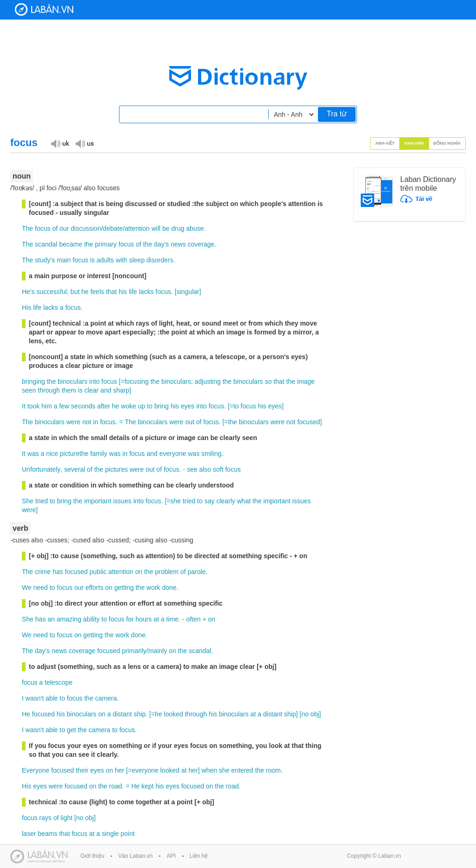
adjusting (208, 381)
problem (167, 572)
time (172, 619)
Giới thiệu (92, 856)
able (52, 698)
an (51, 619)
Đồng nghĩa (447, 143)
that (111, 292)
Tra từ (337, 114)
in (96, 422)
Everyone (36, 770)
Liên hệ (199, 856)
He (26, 714)
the (89, 244)
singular (188, 292)
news (178, 244)
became (71, 244)
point (128, 834)
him (47, 406)
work (153, 588)
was (33, 454)
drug (178, 228)
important (98, 501)
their (82, 770)
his (123, 292)
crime (43, 572)
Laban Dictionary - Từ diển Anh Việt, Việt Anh (44, 10)
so (268, 381)
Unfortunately (41, 469)
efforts (95, 588)
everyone (173, 454)
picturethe (74, 454)
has (58, 572)
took (33, 406)
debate (113, 228)
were (73, 422)
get (71, 730)
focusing (137, 381)
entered (242, 770)
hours (143, 619)
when (209, 770)
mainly (158, 651)
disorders (160, 260)
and (106, 390)
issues (122, 501)
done (169, 588)
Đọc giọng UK (60, 143)
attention (137, 228)
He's (28, 292)
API (171, 856)
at (156, 619)
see (192, 469)
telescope (59, 682)
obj (315, 714)
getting (124, 588)
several (75, 469)
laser (29, 834)
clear (92, 390)
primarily (134, 651)
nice (52, 454)
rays (45, 818)
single (110, 834)
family (99, 454)
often (193, 619)
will (156, 228)
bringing (33, 381)
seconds (83, 406)
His (26, 307)
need (41, 588)
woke (129, 406)
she (176, 501)
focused (308, 422)
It (24, 406)
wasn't (35, 698)
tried (42, 501)
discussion (86, 228)
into (95, 381)
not (87, 422)
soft (218, 469)
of (55, 228)
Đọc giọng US (85, 143)
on (139, 572)
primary (106, 244)
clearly (225, 501)
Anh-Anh (414, 143)
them (69, 390)
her (119, 770)
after (104, 406)
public (98, 572)
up (142, 406)
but (75, 292)
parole (197, 572)
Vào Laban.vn (135, 856)
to (150, 406)
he (85, 292)
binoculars (73, 381)
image (306, 381)
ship (140, 714)
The (27, 228)
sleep (137, 260)
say (210, 501)
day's (161, 244)
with (122, 260)
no (305, 714)
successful (51, 292)
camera (106, 698)
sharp (121, 390)
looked (174, 714)
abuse (195, 228)
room (273, 770)
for (130, 619)
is (93, 260)
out (189, 422)
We (27, 588)
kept (147, 786)
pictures (116, 469)
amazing (69, 619)
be (166, 228)
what (244, 501)
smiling (212, 454)
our (64, 228)
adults (105, 260)
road (116, 786)
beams (47, 834)
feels (97, 292)
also (205, 469)
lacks (146, 292)
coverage (201, 244)
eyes (188, 406)
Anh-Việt (385, 143)
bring (162, 406)
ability (92, 619)
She (28, 501)
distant (122, 714)
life (133, 292)
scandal (46, 244)
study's (45, 260)
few (64, 406)
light (66, 818)
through (49, 390)
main (64, 260)
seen (29, 390)
